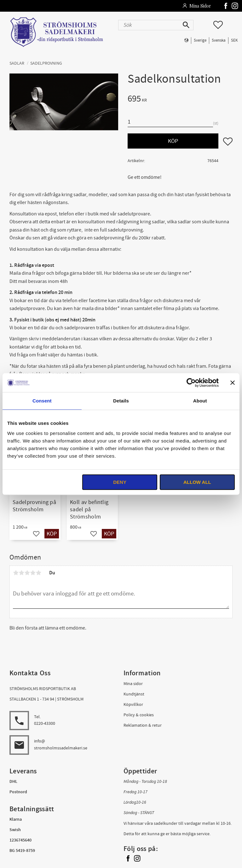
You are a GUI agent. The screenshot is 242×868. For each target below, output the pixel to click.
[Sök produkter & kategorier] (149, 25)
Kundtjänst (134, 694)
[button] (218, 25)
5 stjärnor (38, 573)
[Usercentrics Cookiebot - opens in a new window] (191, 383)
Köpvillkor (133, 704)
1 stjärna (16, 573)
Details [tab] (121, 401)
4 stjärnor (33, 573)
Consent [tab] (42, 401)
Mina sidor (133, 684)
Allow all (197, 482)
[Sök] (187, 25)
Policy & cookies (139, 715)
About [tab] (200, 401)
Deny (120, 482)
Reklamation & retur (143, 725)
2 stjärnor (21, 573)
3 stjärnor (27, 573)
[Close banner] (233, 383)
